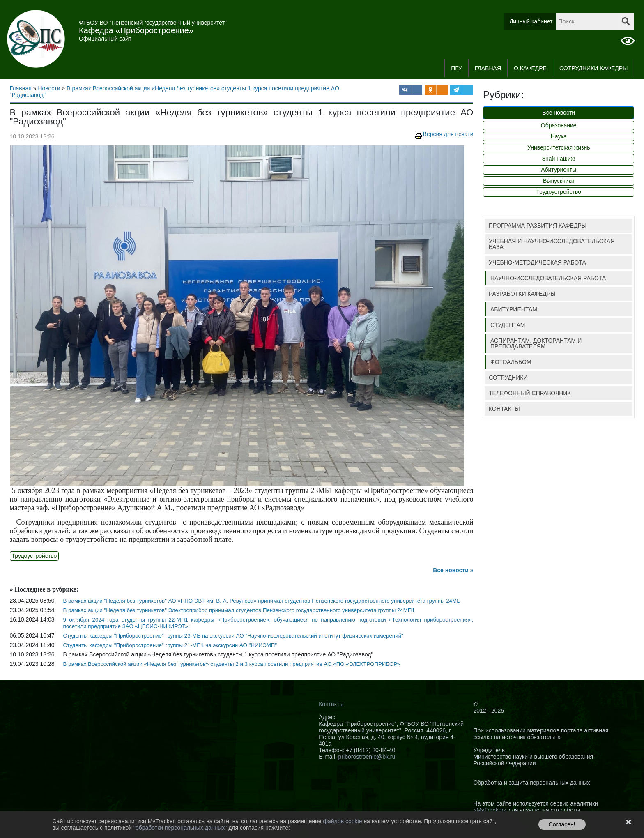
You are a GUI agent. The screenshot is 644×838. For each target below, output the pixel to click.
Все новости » (453, 570)
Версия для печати (443, 134)
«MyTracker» (490, 810)
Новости (49, 88)
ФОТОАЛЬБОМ (511, 362)
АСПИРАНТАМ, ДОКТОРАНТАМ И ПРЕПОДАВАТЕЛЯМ (536, 343)
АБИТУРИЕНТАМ (514, 309)
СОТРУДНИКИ (508, 378)
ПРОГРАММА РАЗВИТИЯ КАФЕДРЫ (538, 226)
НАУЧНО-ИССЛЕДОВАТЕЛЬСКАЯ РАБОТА (548, 278)
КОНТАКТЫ (504, 409)
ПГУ (457, 68)
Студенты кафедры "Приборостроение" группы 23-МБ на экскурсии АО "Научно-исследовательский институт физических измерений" (233, 636)
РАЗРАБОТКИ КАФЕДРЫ (522, 294)
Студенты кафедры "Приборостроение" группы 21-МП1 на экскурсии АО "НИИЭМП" (170, 645)
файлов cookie (343, 821)
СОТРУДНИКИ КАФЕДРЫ (594, 68)
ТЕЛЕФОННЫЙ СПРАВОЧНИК (530, 393)
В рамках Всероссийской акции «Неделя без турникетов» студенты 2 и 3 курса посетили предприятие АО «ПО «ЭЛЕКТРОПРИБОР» (232, 664)
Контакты (331, 704)
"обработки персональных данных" (181, 828)
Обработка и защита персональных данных (531, 783)
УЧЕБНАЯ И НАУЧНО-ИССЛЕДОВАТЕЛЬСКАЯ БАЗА (552, 244)
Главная (488, 68)
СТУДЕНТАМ (508, 325)
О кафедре (530, 68)
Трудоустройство (34, 556)
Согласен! (562, 824)
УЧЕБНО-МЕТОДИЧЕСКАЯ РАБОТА (537, 262)
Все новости (559, 113)
